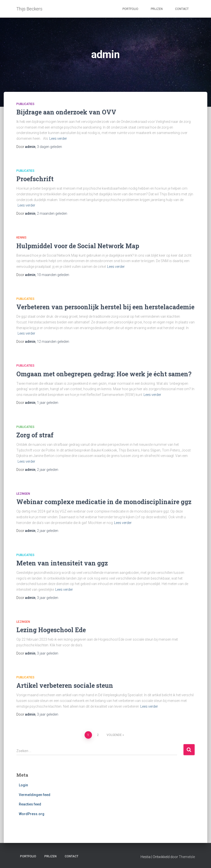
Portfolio (130, 9)
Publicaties (25, 104)
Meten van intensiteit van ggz (62, 563)
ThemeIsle (187, 857)
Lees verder (58, 139)
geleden (49, 147)
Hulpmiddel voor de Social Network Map (78, 246)
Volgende (114, 735)
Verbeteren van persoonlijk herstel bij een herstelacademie (105, 307)
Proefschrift (35, 179)
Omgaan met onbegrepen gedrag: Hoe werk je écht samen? (104, 374)
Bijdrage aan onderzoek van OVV (66, 112)
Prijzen (157, 9)
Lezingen (23, 494)
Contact (182, 9)
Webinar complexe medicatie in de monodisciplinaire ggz (104, 502)
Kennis (21, 238)
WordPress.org (32, 814)
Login (23, 785)
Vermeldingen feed (35, 795)
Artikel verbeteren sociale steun (65, 685)
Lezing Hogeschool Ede (51, 630)
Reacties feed (30, 804)
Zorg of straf (35, 435)
